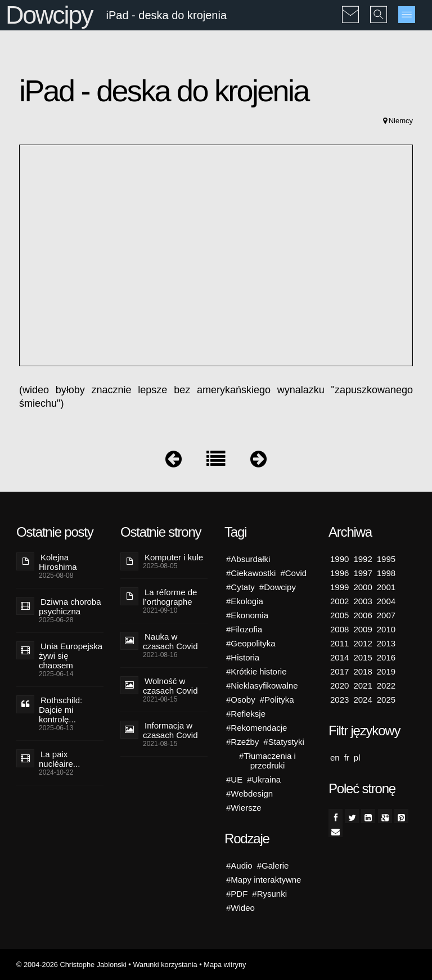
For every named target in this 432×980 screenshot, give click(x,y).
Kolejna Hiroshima (58, 562)
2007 (386, 615)
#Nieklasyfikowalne (262, 685)
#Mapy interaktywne (264, 880)
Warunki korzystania (165, 965)
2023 (339, 700)
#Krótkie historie (256, 671)
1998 (386, 573)
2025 (386, 700)
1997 (363, 573)
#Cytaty (240, 587)
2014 (339, 657)
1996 (339, 573)
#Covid (293, 573)
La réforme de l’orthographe (170, 597)
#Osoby (241, 700)
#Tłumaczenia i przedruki (267, 761)
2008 (339, 629)
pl (357, 758)
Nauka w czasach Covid (170, 641)
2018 (363, 671)
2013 (386, 643)
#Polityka (277, 700)
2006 (363, 615)
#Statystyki (284, 742)
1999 (339, 587)
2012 (363, 643)
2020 (339, 685)
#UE (234, 779)
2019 (386, 671)
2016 (386, 657)
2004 (386, 601)
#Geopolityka (251, 643)
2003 (363, 601)
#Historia (243, 657)
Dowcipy (49, 15)
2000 (363, 587)
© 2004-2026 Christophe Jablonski (71, 965)
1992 (363, 559)
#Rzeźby (242, 742)
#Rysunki (269, 894)
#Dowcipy (278, 587)
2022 (386, 685)
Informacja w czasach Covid (170, 730)
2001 (386, 587)
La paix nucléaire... (59, 759)
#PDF (237, 894)
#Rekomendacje (256, 728)
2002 (339, 601)
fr (347, 758)
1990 (339, 559)
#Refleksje (246, 714)
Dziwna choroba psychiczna (70, 606)
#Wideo (240, 908)
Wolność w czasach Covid (170, 686)
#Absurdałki (248, 559)
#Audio (239, 866)
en (335, 758)
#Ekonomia (247, 615)
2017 (339, 671)
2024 (363, 700)
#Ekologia (245, 601)
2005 (339, 615)
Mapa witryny (225, 965)
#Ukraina (264, 779)
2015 (363, 657)
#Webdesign (249, 794)
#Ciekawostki (251, 573)
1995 (386, 559)
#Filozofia (244, 629)
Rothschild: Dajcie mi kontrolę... (60, 710)
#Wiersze (244, 808)
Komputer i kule (174, 557)
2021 (363, 685)
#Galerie (273, 866)
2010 (386, 629)
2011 (339, 643)
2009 (363, 629)
